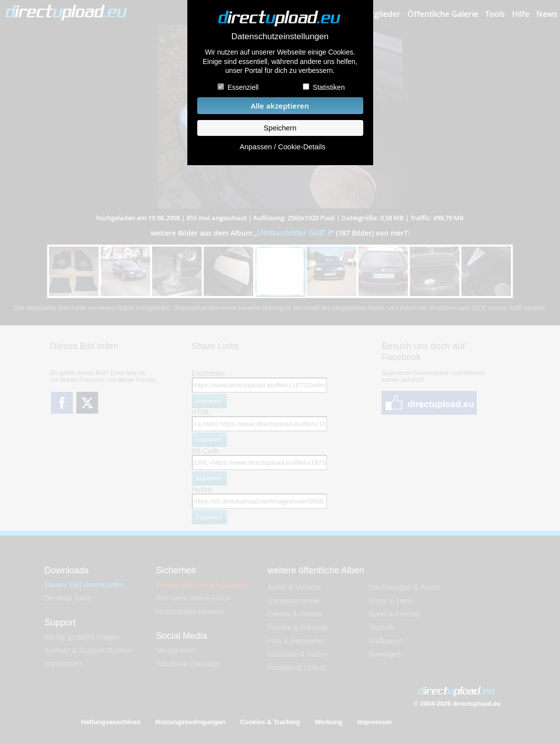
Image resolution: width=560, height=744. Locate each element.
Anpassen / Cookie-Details (282, 147)
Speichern (280, 128)
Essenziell (243, 87)
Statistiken (329, 87)
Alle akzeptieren (280, 106)
